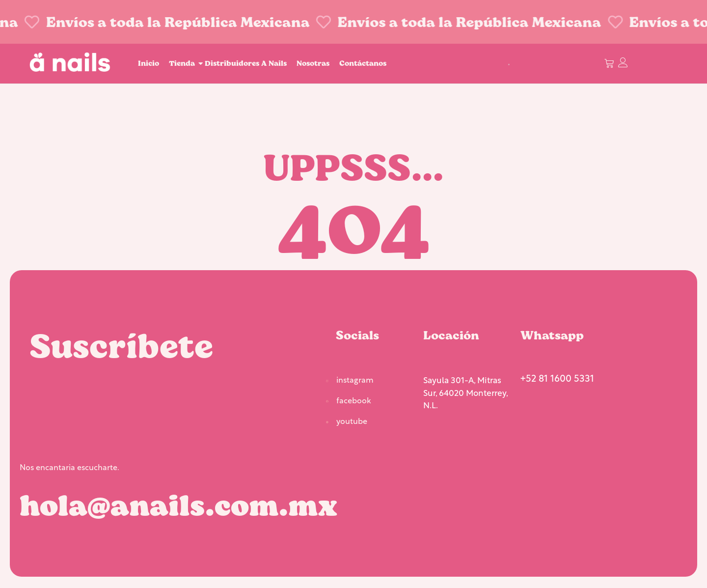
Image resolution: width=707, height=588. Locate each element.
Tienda (183, 63)
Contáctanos (363, 63)
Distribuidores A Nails (246, 63)
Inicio (149, 63)
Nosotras (313, 63)
